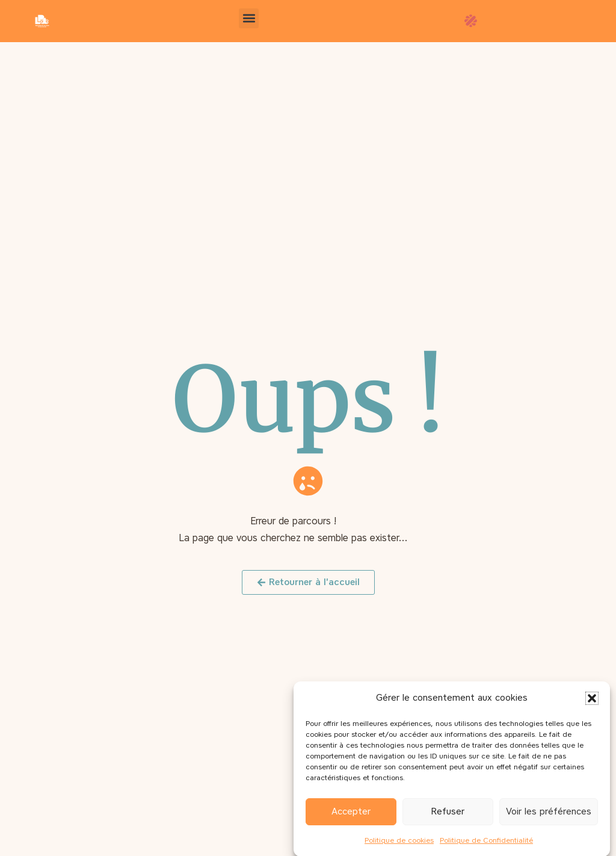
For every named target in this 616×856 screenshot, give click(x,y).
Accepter (351, 817)
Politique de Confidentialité (486, 845)
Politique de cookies (399, 845)
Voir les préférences (549, 817)
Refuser (448, 817)
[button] (592, 703)
